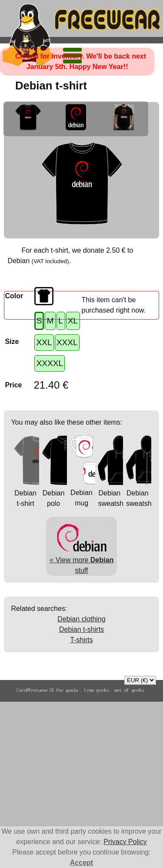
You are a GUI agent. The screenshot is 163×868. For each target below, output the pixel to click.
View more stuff (81, 560)
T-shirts (81, 640)
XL (73, 321)
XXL (44, 342)
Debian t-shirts (81, 629)
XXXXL (50, 363)
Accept (81, 863)
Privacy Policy (125, 842)
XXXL (67, 342)
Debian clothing (81, 619)
